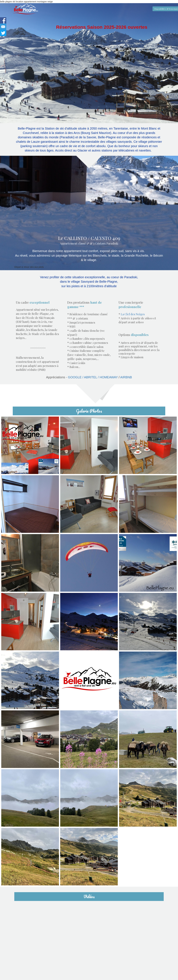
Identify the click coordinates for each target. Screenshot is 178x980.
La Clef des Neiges (133, 314)
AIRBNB (126, 377)
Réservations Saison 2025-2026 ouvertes (102, 27)
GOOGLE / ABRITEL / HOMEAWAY (82, 377)
